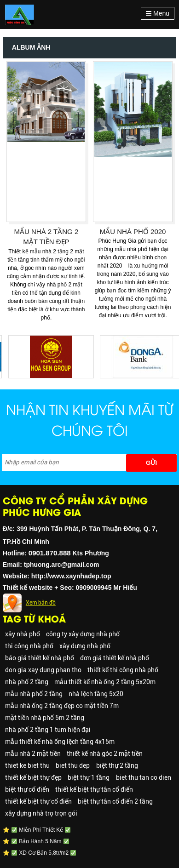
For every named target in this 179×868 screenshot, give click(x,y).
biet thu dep (73, 765)
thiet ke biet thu (27, 765)
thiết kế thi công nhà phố (123, 670)
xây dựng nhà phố (85, 646)
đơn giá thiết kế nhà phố (115, 658)
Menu (158, 13)
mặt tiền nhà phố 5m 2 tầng (45, 718)
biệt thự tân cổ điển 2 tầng (115, 801)
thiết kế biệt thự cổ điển (38, 801)
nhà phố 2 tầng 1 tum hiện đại (48, 730)
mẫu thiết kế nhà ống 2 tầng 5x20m (105, 682)
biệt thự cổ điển (27, 789)
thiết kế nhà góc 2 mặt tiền (105, 754)
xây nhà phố (23, 634)
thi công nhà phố (29, 646)
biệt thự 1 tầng (89, 777)
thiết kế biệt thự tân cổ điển (94, 789)
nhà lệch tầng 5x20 (96, 694)
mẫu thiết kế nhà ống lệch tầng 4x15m (60, 742)
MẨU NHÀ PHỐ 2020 (133, 231)
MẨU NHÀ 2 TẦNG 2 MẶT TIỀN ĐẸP (46, 237)
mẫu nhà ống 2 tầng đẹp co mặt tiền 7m (62, 706)
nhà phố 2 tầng (27, 682)
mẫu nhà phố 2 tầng (34, 694)
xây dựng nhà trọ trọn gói (41, 813)
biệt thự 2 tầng (117, 765)
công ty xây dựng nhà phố (83, 634)
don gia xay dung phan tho (43, 670)
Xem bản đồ (41, 603)
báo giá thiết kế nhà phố (40, 658)
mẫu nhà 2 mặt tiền (33, 754)
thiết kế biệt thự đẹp (33, 777)
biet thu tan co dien (144, 777)
